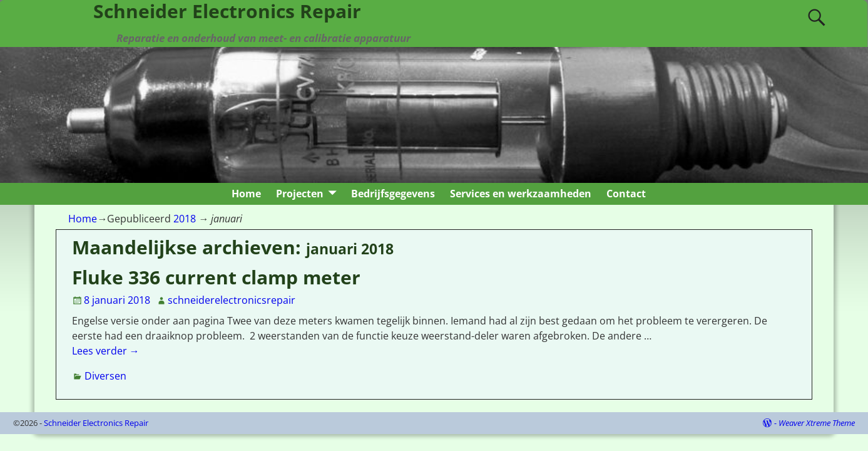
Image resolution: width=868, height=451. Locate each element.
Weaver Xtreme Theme (817, 423)
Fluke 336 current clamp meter (216, 277)
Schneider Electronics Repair (96, 423)
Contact (626, 194)
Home (246, 194)
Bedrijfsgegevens (393, 194)
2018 (185, 219)
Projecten (300, 194)
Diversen (105, 376)
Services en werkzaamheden (521, 194)
